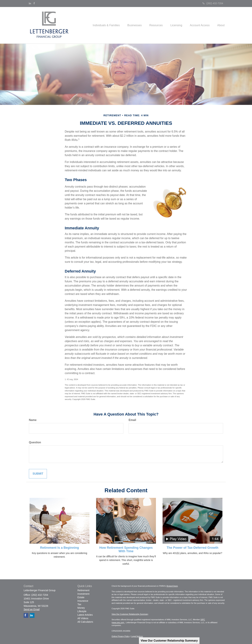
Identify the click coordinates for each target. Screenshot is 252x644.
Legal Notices (137, 636)
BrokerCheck (172, 586)
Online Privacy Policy (121, 636)
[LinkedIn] (30, 3)
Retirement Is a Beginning (59, 548)
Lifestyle (82, 611)
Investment (83, 594)
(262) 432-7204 (213, 3)
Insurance (83, 601)
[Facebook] (34, 3)
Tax (79, 604)
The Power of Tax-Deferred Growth (192, 548)
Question (35, 442)
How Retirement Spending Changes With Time (126, 549)
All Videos (83, 618)
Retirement (83, 590)
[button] (100, 25)
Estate (81, 597)
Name (33, 420)
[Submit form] (38, 474)
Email (132, 420)
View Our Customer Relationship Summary (169, 641)
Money (81, 608)
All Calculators (85, 622)
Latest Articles (85, 615)
